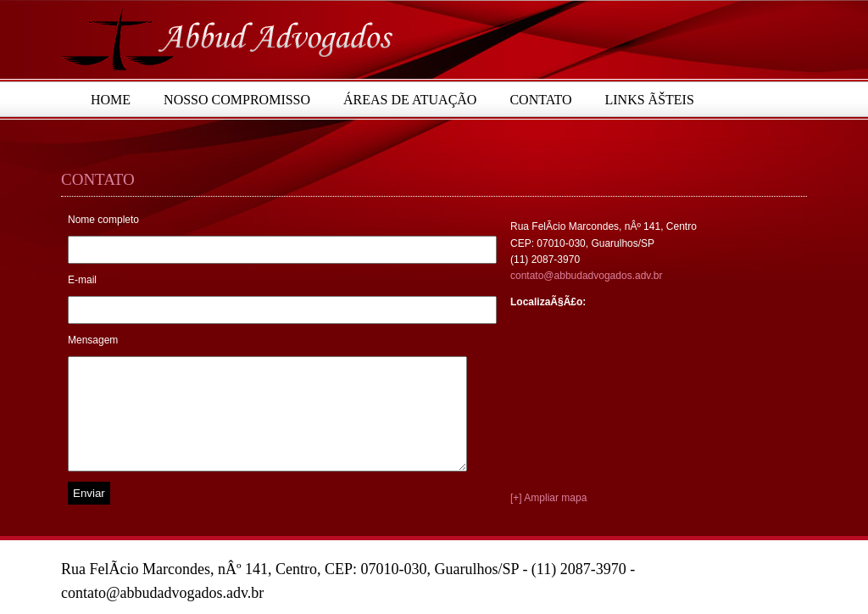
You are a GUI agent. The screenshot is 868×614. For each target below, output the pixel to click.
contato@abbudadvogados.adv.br (586, 276)
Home (111, 100)
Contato (540, 100)
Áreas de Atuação (410, 100)
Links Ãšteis (650, 100)
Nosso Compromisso (237, 100)
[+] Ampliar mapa (548, 498)
